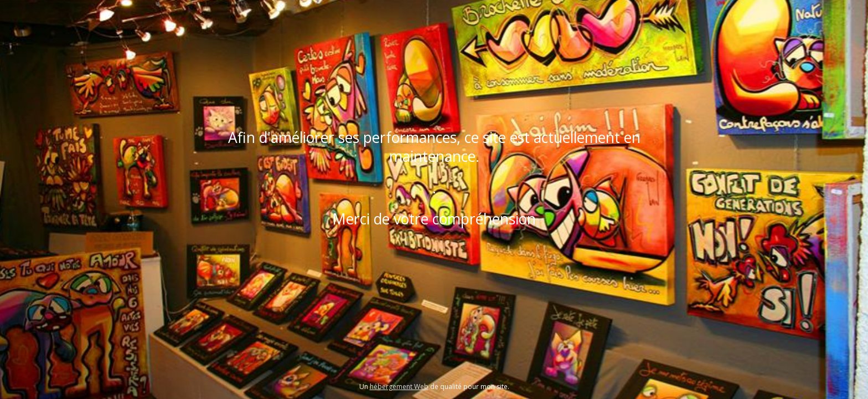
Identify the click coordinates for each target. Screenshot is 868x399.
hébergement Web (399, 387)
